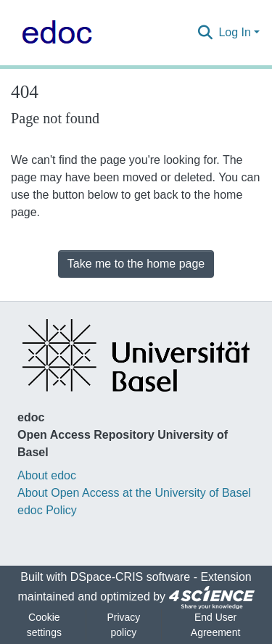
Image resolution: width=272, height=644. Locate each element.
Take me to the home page (136, 264)
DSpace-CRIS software (130, 577)
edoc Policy (47, 510)
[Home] (53, 33)
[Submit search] (205, 33)
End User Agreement (215, 625)
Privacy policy (123, 625)
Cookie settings (44, 625)
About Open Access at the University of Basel (134, 493)
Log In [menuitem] (234, 32)
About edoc (47, 475)
